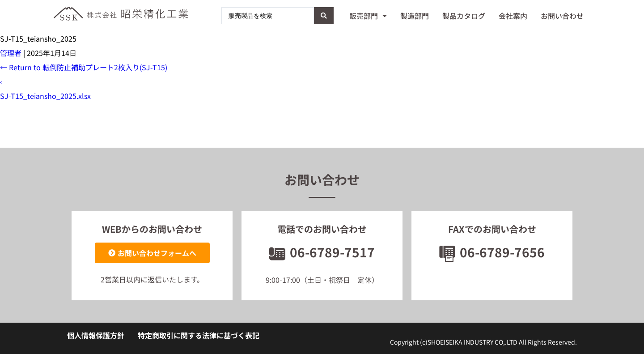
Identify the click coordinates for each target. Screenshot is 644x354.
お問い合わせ (562, 16)
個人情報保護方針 (96, 335)
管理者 (11, 53)
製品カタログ (464, 16)
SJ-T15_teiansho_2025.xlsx (45, 96)
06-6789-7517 (322, 252)
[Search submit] (324, 16)
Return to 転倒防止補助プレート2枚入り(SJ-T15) (84, 67)
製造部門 (415, 16)
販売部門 (368, 16)
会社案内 (513, 16)
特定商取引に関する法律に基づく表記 (199, 335)
